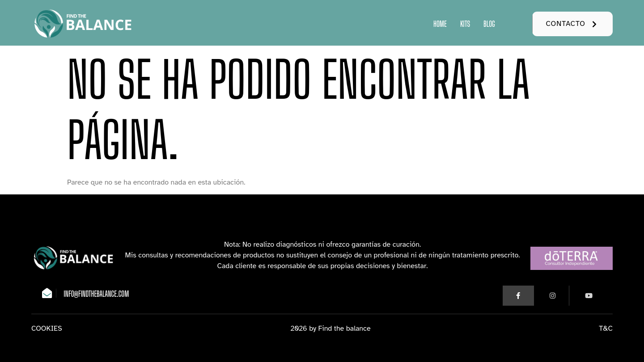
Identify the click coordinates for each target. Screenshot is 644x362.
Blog (489, 24)
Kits (465, 24)
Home (440, 24)
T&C (606, 328)
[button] (572, 24)
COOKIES (47, 328)
